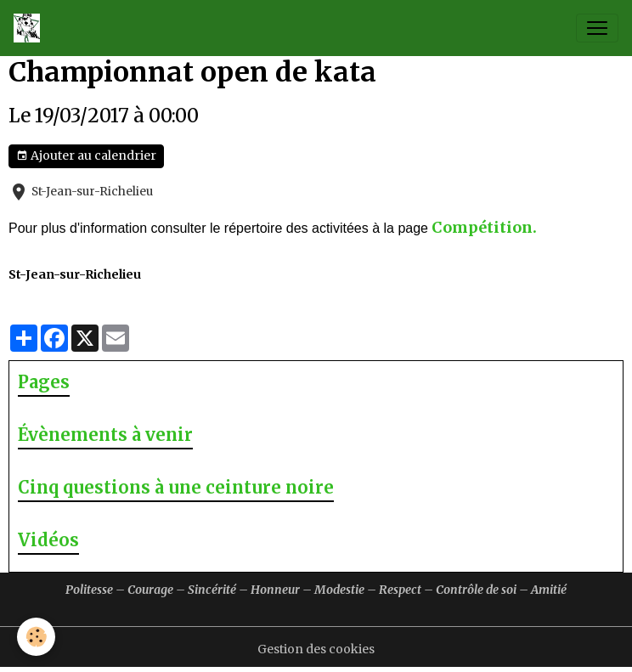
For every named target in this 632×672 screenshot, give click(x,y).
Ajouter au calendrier (86, 156)
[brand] (30, 28)
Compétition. (484, 227)
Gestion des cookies (316, 649)
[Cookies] (36, 637)
